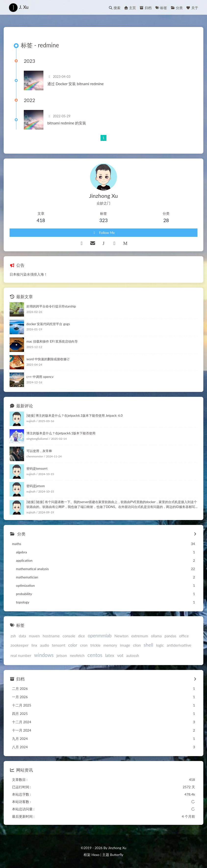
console (69, 636)
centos (95, 655)
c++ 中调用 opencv (40, 377)
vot (120, 655)
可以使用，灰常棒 (39, 451)
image (125, 645)
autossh (133, 655)
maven (34, 636)
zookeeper (19, 645)
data (22, 636)
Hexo (95, 855)
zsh (13, 636)
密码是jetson (36, 486)
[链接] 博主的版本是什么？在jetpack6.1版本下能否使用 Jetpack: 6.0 (75, 415)
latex (110, 655)
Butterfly (116, 855)
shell (149, 645)
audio (45, 645)
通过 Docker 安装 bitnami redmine (76, 84)
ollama (156, 636)
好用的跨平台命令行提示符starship (51, 306)
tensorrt (59, 645)
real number (21, 655)
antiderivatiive (179, 645)
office (184, 636)
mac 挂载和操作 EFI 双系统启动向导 (52, 341)
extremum (140, 636)
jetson (62, 655)
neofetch (77, 655)
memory (110, 645)
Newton (122, 636)
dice (81, 636)
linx (34, 645)
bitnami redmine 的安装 (67, 123)
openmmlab (100, 635)
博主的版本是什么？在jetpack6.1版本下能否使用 (61, 433)
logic (160, 645)
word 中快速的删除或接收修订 (48, 359)
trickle (95, 645)
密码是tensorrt (37, 468)
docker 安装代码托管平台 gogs (48, 324)
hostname (51, 636)
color (73, 645)
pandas (170, 636)
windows (44, 655)
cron (84, 645)
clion (137, 645)
